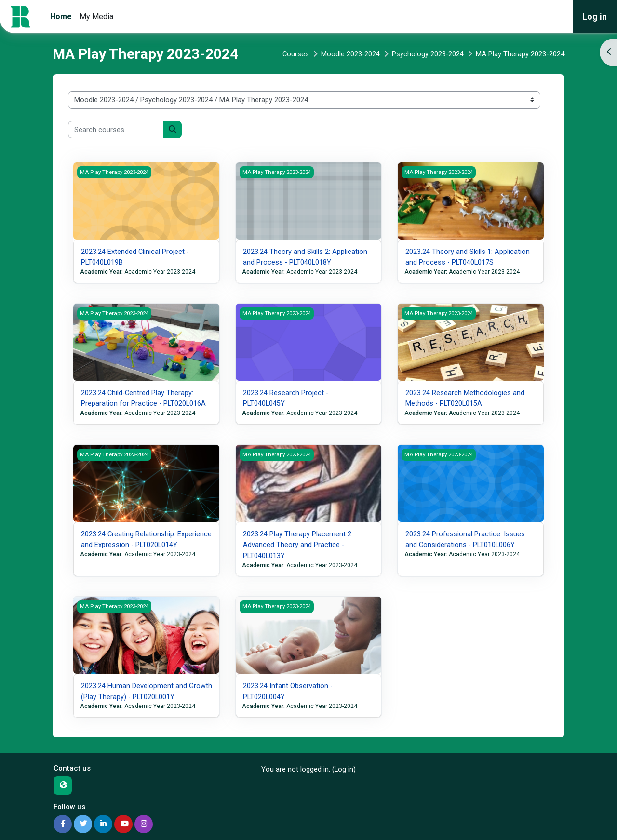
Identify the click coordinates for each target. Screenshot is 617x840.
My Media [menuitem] (96, 17)
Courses (295, 54)
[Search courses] (116, 130)
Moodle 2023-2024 (350, 54)
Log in (595, 17)
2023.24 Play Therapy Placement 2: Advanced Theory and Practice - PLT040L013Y (298, 544)
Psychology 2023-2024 (428, 54)
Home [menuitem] (61, 17)
